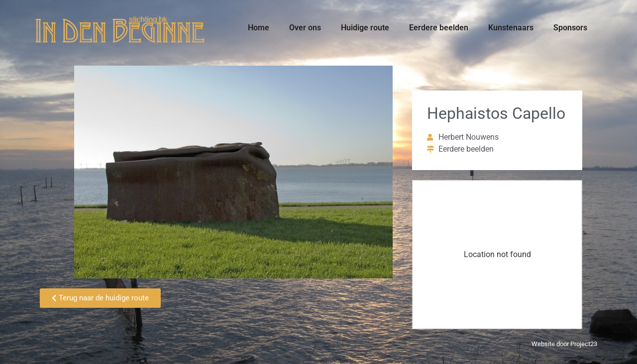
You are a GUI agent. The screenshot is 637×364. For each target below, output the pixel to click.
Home (259, 28)
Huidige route (365, 28)
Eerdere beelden (439, 28)
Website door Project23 (564, 344)
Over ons (305, 28)
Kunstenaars (511, 28)
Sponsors (570, 28)
